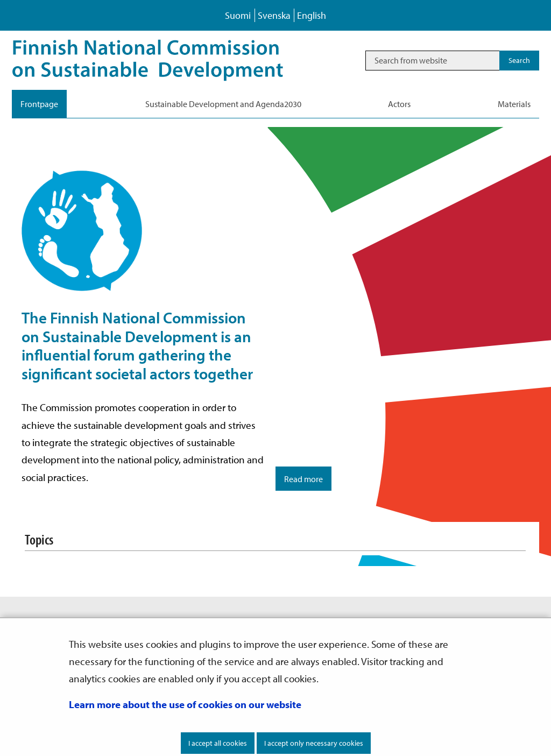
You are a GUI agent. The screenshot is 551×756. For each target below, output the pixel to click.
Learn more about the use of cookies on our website (185, 704)
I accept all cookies (218, 743)
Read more (303, 479)
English (312, 15)
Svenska (274, 15)
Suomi (238, 15)
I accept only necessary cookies (314, 743)
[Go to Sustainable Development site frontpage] (163, 60)
